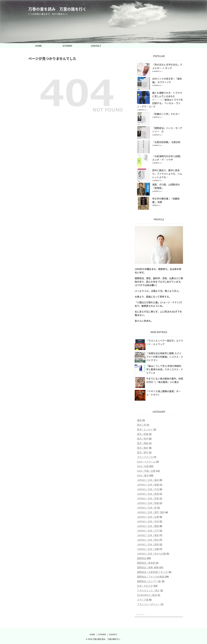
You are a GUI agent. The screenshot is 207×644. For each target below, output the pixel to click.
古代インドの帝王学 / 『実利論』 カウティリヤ (167, 80)
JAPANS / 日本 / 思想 (148, 494)
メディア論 (143, 600)
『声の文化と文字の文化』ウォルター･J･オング (167, 66)
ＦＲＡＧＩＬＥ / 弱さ (148, 590)
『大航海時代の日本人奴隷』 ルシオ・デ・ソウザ (167, 158)
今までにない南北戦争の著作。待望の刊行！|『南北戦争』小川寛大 (165, 380)
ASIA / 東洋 (143, 475)
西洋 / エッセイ (145, 429)
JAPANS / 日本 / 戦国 (148, 526)
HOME (39, 46)
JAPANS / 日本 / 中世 (148, 521)
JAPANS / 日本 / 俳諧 (148, 503)
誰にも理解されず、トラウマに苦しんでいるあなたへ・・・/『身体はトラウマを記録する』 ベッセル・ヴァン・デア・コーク (160, 100)
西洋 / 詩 (141, 425)
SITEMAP (67, 46)
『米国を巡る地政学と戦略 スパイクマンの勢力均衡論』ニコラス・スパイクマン (165, 357)
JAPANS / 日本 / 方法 (148, 489)
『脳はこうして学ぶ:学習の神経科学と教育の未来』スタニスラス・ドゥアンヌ (165, 369)
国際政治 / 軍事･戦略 (148, 567)
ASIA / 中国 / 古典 (146, 471)
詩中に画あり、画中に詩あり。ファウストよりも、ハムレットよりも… (167, 174)
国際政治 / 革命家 (146, 563)
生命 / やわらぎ (145, 586)
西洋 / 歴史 (143, 448)
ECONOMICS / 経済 (147, 595)
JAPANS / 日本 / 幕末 (148, 535)
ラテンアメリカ (145, 457)
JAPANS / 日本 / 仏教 (148, 517)
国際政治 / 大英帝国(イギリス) (153, 572)
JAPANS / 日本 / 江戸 (148, 531)
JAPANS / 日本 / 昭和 (148, 544)
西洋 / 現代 (143, 452)
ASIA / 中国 (143, 466)
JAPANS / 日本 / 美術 (148, 480)
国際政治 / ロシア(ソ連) (149, 581)
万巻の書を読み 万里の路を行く (57, 9)
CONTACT (96, 46)
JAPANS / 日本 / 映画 (148, 485)
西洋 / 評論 (143, 434)
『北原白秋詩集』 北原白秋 (166, 142)
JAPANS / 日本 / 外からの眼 (151, 554)
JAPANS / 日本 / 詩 (147, 508)
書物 (139, 420)
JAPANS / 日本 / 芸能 (148, 498)
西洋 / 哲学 (143, 439)
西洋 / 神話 (143, 443)
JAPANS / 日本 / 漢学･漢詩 (151, 512)
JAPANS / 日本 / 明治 (148, 540)
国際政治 (142, 558)
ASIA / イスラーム (146, 462)
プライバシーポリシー (148, 604)
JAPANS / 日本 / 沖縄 (148, 549)
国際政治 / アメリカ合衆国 (151, 577)
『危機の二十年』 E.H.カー (166, 114)
